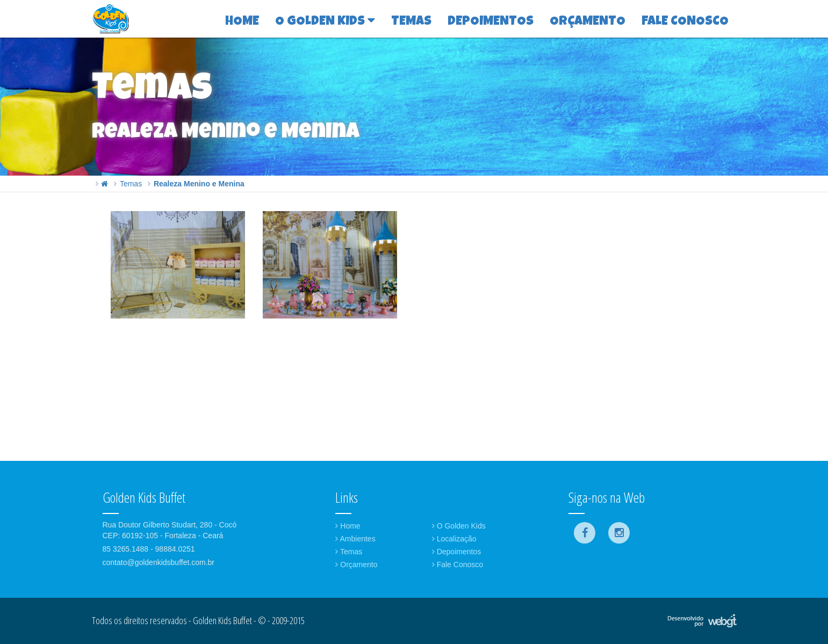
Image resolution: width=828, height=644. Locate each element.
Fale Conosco (458, 565)
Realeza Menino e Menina (199, 184)
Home (348, 526)
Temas (131, 184)
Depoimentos (456, 552)
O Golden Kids (459, 526)
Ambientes (355, 539)
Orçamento (356, 565)
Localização (454, 539)
